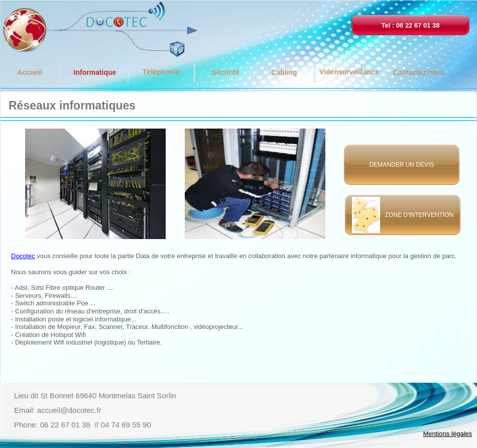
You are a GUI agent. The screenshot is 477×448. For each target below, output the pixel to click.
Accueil (30, 72)
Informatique (95, 72)
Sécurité (225, 72)
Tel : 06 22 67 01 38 (410, 25)
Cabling (284, 72)
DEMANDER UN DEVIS (402, 165)
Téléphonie (161, 72)
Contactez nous (419, 72)
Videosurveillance (349, 72)
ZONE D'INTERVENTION (417, 215)
